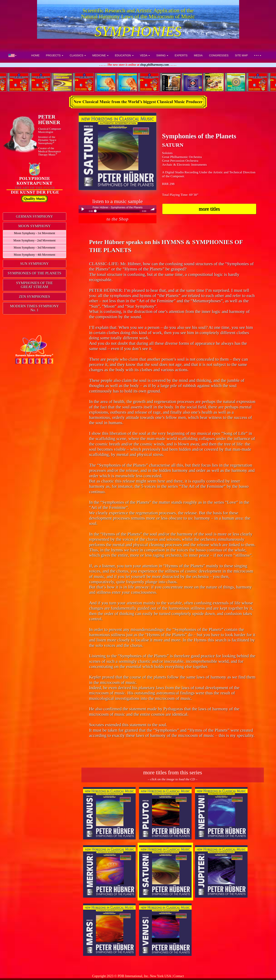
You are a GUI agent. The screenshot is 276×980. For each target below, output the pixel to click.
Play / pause (83, 209)
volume (153, 209)
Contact (179, 976)
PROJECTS (55, 55)
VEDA (145, 55)
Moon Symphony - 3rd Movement (35, 248)
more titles (209, 209)
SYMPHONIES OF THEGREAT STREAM (34, 285)
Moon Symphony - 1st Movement (34, 233)
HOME (35, 55)
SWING (162, 55)
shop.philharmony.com (155, 65)
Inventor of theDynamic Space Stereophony (47, 140)
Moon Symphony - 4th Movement (35, 255)
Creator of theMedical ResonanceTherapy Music (49, 151)
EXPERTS (181, 55)
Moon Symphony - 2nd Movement (35, 241)
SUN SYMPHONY (35, 264)
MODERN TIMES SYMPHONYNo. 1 (35, 308)
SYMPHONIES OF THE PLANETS (35, 273)
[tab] (35, 217)
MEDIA (198, 55)
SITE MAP (241, 55)
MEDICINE (100, 55)
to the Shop (118, 219)
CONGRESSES (219, 55)
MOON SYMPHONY (35, 226)
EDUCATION (124, 55)
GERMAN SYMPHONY (34, 216)
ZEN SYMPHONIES (35, 297)
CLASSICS (78, 55)
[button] (12, 55)
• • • (258, 55)
